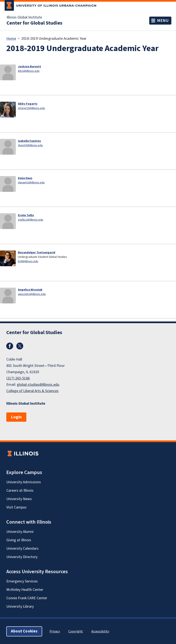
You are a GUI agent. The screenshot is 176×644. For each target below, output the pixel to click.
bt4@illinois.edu (28, 261)
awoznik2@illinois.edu (32, 294)
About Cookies (24, 631)
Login (16, 417)
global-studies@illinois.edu (38, 385)
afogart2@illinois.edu (31, 108)
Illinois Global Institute (24, 17)
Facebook (10, 346)
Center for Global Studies (34, 23)
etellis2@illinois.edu (31, 220)
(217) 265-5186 (18, 378)
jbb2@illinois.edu (29, 71)
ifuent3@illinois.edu (30, 145)
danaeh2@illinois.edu (31, 182)
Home (11, 39)
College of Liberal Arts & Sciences (32, 391)
